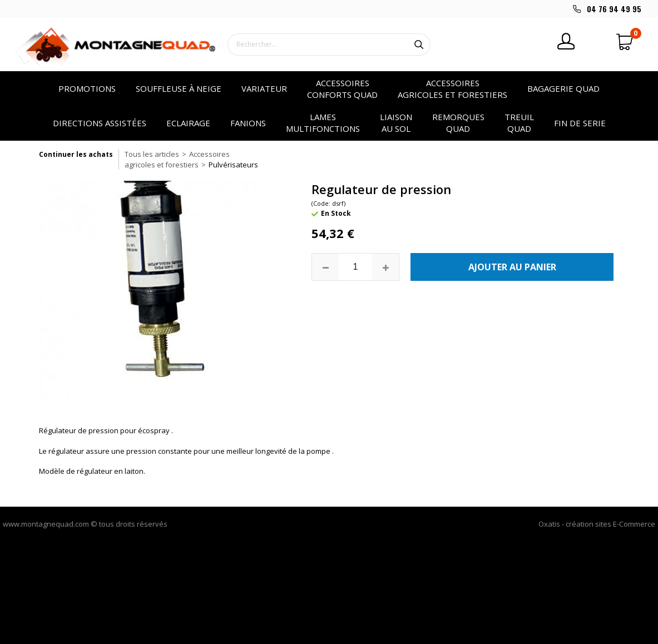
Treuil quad (519, 123)
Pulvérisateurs (233, 165)
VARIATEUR (264, 88)
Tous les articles (152, 154)
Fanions (248, 123)
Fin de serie (580, 123)
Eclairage (188, 123)
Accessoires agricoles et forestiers (452, 89)
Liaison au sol (396, 123)
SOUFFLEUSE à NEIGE (179, 88)
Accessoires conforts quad (342, 89)
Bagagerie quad (563, 88)
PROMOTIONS (87, 88)
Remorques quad (458, 123)
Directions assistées (100, 123)
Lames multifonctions (323, 123)
